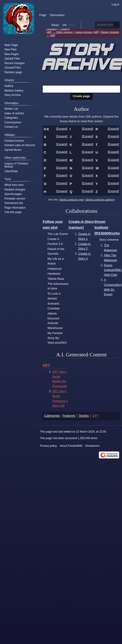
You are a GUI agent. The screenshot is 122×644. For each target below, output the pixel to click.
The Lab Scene (58, 234)
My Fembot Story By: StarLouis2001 (57, 338)
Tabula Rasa (56, 279)
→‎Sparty (64, 29)
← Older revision (63, 32)
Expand (62, 129)
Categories (52, 416)
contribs (51, 29)
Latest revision (84, 32)
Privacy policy (48, 446)
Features (69, 416)
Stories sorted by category (100, 200)
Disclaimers (92, 446)
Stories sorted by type (71, 200)
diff (49, 32)
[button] (62, 129)
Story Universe (109, 240)
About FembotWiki (71, 446)
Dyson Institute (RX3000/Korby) (108, 227)
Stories (84, 416)
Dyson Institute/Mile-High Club (113, 270)
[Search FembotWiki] (108, 25)
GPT (46, 365)
